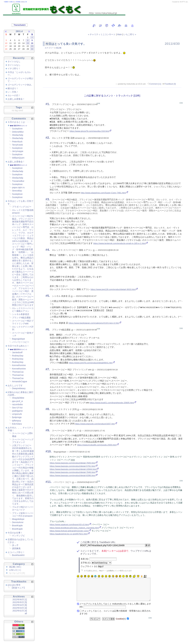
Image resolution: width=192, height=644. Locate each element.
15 (28, 43)
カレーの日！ (14, 95)
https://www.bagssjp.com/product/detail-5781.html (73, 466)
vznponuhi (17, 414)
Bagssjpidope (18, 339)
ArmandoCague (20, 381)
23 (32, 46)
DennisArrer (18, 522)
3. (49, 199)
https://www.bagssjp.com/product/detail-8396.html (73, 475)
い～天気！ (13, 92)
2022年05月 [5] (20, 602)
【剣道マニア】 (18, 588)
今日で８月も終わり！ (18, 346)
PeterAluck (17, 142)
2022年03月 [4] (20, 608)
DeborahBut (18, 132)
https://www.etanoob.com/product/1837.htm (95, 424)
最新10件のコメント (20, 126)
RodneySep (18, 356)
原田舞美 (16, 548)
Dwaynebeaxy (19, 388)
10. (49, 451)
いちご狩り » (130, 34)
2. (49, 138)
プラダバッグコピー (22, 207)
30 (32, 49)
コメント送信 (108, 623)
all (26, 613)
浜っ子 (15, 545)
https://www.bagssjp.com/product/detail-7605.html (73, 463)
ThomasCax (18, 372)
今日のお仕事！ (15, 533)
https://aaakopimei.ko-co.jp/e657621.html (69, 534)
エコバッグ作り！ (16, 552)
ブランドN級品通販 (21, 318)
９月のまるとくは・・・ (19, 122)
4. (49, 250)
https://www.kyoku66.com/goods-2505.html (97, 445)
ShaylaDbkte (18, 398)
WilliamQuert (18, 158)
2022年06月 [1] (20, 600)
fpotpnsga (17, 417)
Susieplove (17, 129)
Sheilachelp (18, 135)
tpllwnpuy (17, 421)
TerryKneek (18, 145)
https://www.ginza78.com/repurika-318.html (89, 131)
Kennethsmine (19, 365)
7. (49, 369)
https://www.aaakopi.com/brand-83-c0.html (69, 525)
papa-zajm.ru (18, 187)
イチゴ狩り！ (14, 68)
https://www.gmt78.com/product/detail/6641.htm (91, 363)
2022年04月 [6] (20, 605)
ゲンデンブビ (18, 536)
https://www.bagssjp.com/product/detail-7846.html (73, 472)
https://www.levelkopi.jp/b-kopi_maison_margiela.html (74, 528)
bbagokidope (18, 519)
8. (49, 409)
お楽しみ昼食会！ (16, 99)
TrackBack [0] (170, 84)
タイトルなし (14, 61)
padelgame (17, 411)
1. (49, 104)
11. (49, 482)
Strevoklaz (17, 191)
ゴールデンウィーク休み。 (20, 85)
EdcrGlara (17, 424)
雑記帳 (59, 48)
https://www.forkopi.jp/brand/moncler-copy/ (69, 531)
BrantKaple (17, 526)
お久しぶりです (15, 385)
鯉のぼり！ (13, 88)
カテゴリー (49, 48)
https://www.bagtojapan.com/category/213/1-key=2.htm (94, 323)
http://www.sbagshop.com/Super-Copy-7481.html (103, 193)
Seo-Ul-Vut (17, 408)
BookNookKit (18, 555)
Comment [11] (155, 84)
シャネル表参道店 (21, 314)
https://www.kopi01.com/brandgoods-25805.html (112, 403)
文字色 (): (86, 563)
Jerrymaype (18, 151)
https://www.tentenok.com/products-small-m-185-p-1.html (119, 243)
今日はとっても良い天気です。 (66, 44)
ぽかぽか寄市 (14, 585)
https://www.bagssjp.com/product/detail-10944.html (73, 469)
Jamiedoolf (17, 352)
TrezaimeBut (18, 181)
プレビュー (95, 623)
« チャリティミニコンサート (102, 34)
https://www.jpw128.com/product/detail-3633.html (113, 289)
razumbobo (17, 404)
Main (120, 34)
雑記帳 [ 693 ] (15, 567)
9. (49, 430)
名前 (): (85, 559)
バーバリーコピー (21, 342)
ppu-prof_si (17, 401)
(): (121, 623)
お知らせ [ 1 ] (15, 570)
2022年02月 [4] (20, 611)
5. (49, 296)
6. (49, 329)
